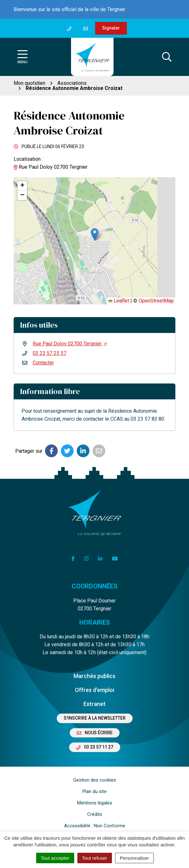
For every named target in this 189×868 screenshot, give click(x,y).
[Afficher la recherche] (167, 57)
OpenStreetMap (156, 301)
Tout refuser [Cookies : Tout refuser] (95, 858)
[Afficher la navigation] (23, 57)
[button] (95, 234)
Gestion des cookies (95, 780)
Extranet (94, 704)
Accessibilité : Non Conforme (95, 826)
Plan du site (94, 791)
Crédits (95, 814)
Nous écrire (95, 733)
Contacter (43, 363)
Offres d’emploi (94, 690)
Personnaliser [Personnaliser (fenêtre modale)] (134, 858)
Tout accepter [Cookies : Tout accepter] (55, 858)
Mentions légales (95, 803)
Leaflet (119, 301)
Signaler (111, 28)
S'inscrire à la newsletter (95, 718)
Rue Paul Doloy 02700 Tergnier (70, 344)
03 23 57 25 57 (49, 353)
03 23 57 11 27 (95, 747)
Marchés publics (94, 676)
